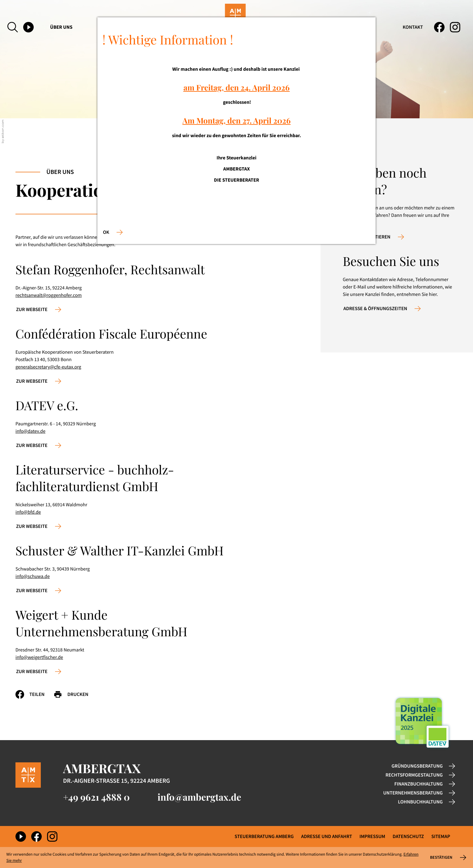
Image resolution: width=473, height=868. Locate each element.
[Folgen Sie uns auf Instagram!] (455, 27)
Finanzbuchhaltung (419, 784)
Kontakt (413, 27)
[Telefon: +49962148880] (96, 797)
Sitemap (441, 836)
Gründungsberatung (417, 766)
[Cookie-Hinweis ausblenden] (447, 857)
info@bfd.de (28, 512)
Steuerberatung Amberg (264, 836)
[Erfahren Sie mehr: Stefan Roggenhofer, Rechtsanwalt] (39, 310)
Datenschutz (408, 836)
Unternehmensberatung (413, 793)
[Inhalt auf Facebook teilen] (34, 694)
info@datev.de (30, 431)
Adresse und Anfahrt (327, 836)
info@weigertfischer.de (39, 657)
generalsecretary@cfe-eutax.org (48, 367)
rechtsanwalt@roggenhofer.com (49, 295)
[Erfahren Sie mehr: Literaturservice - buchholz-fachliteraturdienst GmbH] (39, 526)
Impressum (372, 836)
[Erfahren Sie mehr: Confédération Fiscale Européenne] (39, 381)
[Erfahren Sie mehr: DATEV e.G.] (39, 445)
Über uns (61, 27)
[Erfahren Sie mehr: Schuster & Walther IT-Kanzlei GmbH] (39, 591)
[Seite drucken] (75, 694)
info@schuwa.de (33, 576)
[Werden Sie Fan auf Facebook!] (439, 27)
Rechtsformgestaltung (414, 775)
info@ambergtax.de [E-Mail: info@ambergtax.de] (200, 797)
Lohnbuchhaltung (420, 802)
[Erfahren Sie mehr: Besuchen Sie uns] (382, 309)
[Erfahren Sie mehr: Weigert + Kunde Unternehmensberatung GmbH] (39, 672)
